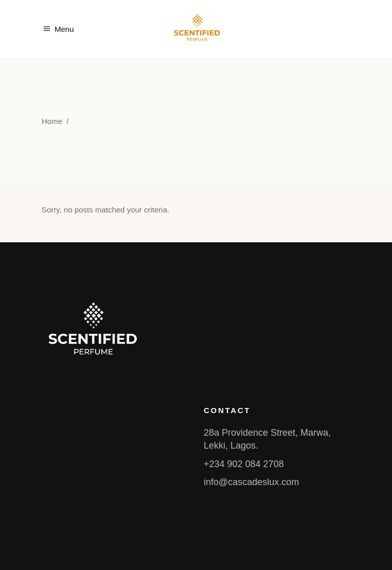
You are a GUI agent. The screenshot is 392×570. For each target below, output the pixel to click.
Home (52, 121)
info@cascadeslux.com (251, 482)
